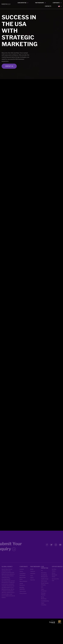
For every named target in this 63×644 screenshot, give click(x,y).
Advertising (44, 575)
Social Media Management (44, 578)
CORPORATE (56, 3)
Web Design (44, 583)
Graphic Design (45, 581)
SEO (42, 589)
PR (42, 573)
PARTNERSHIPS (40, 3)
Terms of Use (23, 593)
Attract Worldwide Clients (54, 577)
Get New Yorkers (54, 572)
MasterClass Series (23, 580)
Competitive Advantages (23, 577)
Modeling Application (22, 590)
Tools (32, 578)
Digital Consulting (44, 606)
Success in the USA (55, 582)
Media (32, 571)
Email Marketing (45, 603)
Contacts (22, 571)
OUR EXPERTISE (22, 3)
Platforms (33, 574)
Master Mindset (23, 583)
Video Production (44, 592)
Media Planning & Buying (45, 586)
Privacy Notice (23, 596)
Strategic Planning (43, 596)
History (21, 574)
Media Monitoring (44, 600)
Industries (33, 576)
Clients (32, 580)
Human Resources (22, 586)
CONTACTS (48, 6)
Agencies (33, 582)
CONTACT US (9, 72)
